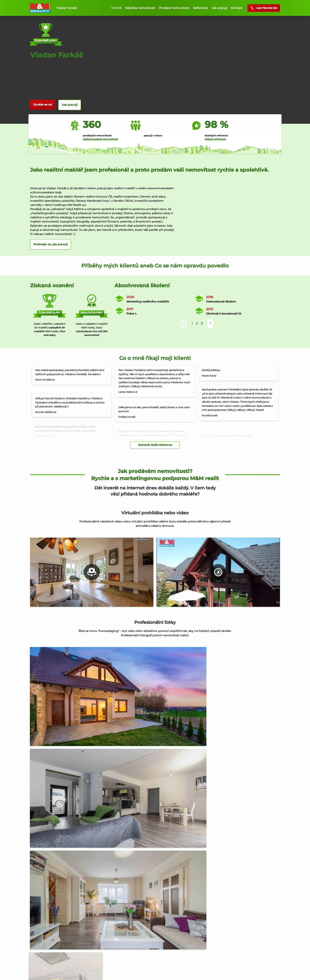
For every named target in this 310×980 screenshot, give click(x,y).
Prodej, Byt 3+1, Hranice (54, 959)
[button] (210, 324)
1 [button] (192, 323)
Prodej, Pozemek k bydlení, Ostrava (233, 959)
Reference (201, 8)
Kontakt (237, 8)
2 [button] (197, 323)
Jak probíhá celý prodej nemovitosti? (155, 821)
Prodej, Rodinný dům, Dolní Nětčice (149, 959)
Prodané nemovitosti (174, 8)
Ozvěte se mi (43, 105)
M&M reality (132, 764)
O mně (116, 8)
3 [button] (202, 323)
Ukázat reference (215, 139)
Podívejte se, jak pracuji (51, 244)
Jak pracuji (219, 8)
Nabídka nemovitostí (140, 8)
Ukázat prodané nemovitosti (100, 139)
